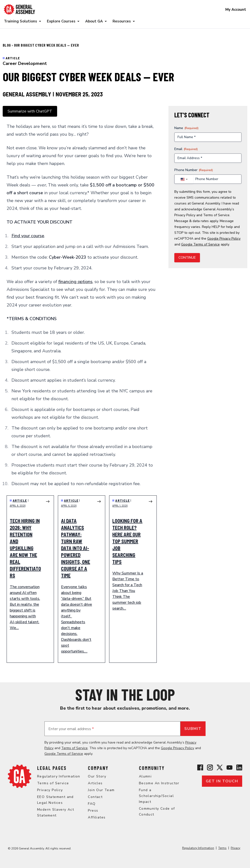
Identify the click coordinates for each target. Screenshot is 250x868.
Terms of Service (216, 215)
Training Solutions (21, 21)
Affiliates (97, 817)
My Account (236, 10)
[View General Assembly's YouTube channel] (229, 767)
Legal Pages (52, 768)
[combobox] (184, 179)
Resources (122, 21)
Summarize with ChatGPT (30, 111)
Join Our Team (101, 790)
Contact (95, 797)
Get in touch (222, 781)
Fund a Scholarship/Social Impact (156, 796)
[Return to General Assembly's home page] (20, 776)
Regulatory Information (59, 776)
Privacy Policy (185, 215)
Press (93, 811)
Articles (95, 783)
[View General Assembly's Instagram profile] (210, 767)
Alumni (145, 776)
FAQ (92, 804)
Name (186, 128)
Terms (222, 848)
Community (152, 768)
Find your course (28, 236)
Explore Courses (61, 21)
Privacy (235, 848)
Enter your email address (71, 729)
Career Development (25, 63)
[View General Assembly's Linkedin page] (239, 767)
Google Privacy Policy (224, 239)
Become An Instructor (159, 783)
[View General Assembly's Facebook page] (200, 767)
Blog (7, 45)
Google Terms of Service (200, 244)
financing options (75, 282)
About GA (94, 21)
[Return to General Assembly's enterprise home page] (20, 9)
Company (98, 768)
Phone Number (194, 170)
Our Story (97, 776)
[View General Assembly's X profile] (220, 767)
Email (186, 149)
